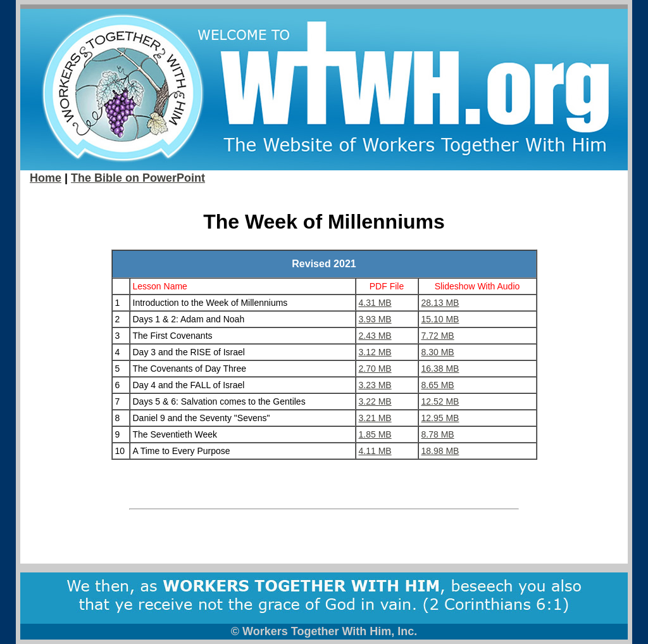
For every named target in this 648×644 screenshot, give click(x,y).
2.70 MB (375, 369)
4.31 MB (375, 303)
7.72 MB (438, 336)
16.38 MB (440, 369)
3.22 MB (375, 401)
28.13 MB (440, 303)
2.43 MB (375, 336)
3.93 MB (375, 319)
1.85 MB (375, 434)
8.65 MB (438, 385)
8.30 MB (438, 352)
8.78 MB (438, 434)
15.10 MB (440, 319)
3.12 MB (375, 352)
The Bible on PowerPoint (138, 178)
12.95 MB (440, 418)
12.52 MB (440, 401)
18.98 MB (440, 451)
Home (46, 178)
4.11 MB (375, 451)
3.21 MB (375, 418)
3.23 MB (375, 385)
